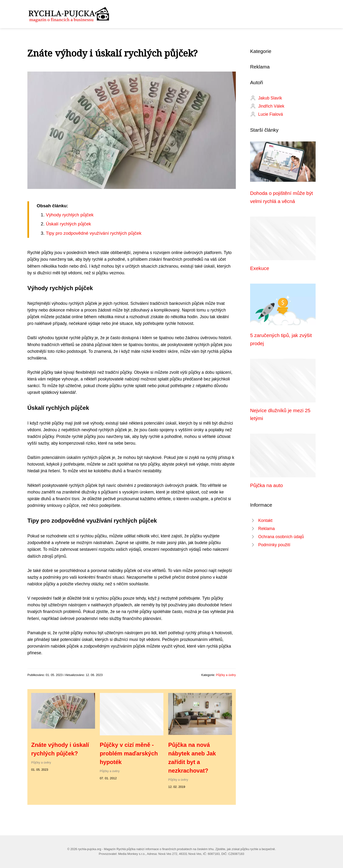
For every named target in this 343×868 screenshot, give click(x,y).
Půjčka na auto (267, 485)
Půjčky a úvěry (226, 675)
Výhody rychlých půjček (70, 215)
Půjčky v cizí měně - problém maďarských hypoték (129, 753)
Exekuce (260, 268)
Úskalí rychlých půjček (68, 224)
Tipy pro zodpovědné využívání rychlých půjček (93, 233)
